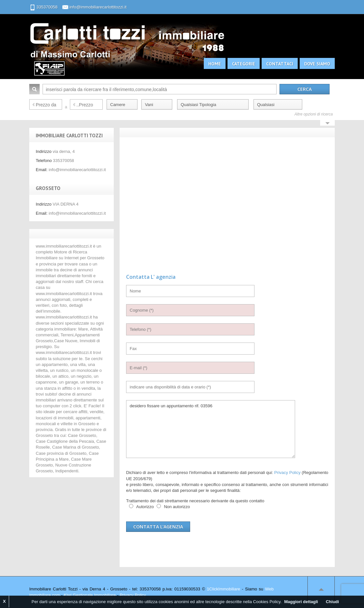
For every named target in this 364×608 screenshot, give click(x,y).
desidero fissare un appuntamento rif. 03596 (211, 429)
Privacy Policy (287, 473)
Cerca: (34, 89)
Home (215, 64)
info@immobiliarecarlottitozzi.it (98, 7)
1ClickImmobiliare (223, 589)
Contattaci (280, 64)
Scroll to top (321, 589)
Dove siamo (317, 64)
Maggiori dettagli (301, 602)
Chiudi (332, 602)
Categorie (244, 64)
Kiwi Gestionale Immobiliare (90, 595)
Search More (327, 123)
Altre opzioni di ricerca (314, 114)
